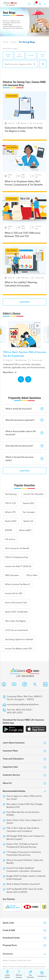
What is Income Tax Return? (18, 584)
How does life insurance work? (24, 446)
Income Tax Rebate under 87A (18, 649)
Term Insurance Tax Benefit (17, 548)
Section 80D (11, 521)
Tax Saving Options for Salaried (19, 639)
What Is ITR (10, 512)
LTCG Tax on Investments (16, 630)
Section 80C (29, 503)
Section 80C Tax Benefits (16, 612)
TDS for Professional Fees (17, 557)
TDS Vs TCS (10, 503)
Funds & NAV (24, 930)
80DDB (8, 530)
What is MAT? (25, 530)
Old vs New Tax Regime (15, 621)
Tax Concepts (29, 512)
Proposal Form (24, 945)
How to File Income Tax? (16, 603)
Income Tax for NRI (14, 593)
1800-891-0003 (15, 713)
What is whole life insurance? (24, 409)
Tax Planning (11, 494)
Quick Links (24, 923)
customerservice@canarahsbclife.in (23, 704)
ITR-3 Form (10, 539)
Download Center (24, 938)
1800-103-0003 (24, 710)
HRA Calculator (12, 575)
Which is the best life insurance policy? (24, 459)
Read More (10, 372)
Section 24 (28, 521)
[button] (21, 379)
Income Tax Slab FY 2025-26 (18, 566)
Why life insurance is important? (24, 420)
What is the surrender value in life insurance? (24, 433)
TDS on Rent (32, 575)
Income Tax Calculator (34, 494)
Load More (25, 302)
